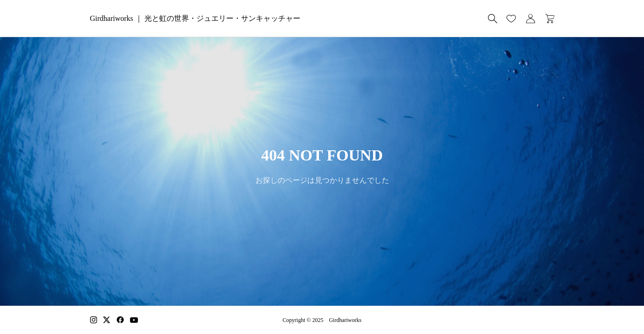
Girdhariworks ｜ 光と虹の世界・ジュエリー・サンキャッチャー (195, 18)
